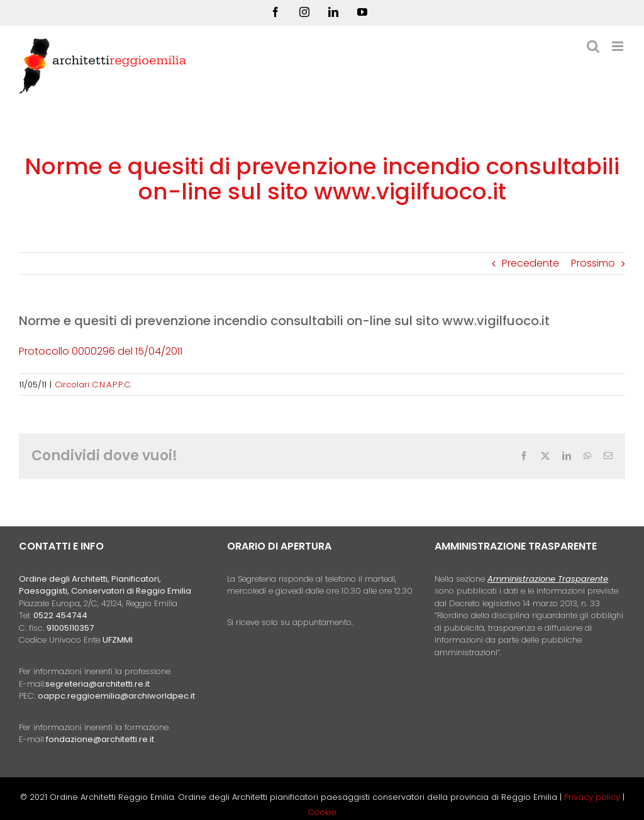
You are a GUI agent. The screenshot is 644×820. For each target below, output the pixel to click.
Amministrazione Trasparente (548, 579)
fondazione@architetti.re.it (100, 739)
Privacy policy (593, 797)
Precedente (530, 263)
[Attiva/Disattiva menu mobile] (619, 46)
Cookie (322, 812)
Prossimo (593, 263)
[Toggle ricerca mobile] (593, 46)
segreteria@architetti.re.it (97, 684)
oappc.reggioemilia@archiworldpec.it (116, 696)
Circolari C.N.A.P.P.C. (93, 385)
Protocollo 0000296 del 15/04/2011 (101, 351)
